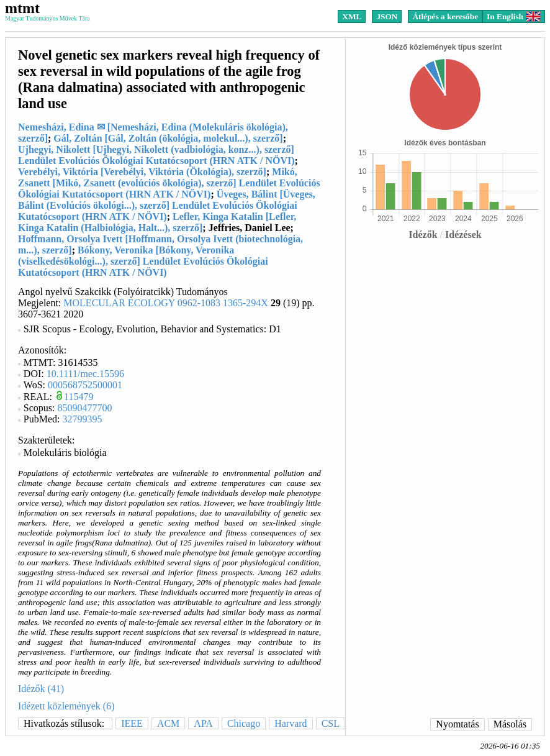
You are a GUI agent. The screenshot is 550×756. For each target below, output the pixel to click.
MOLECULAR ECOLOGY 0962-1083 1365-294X (166, 303)
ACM (168, 723)
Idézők (423, 235)
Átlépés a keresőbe (445, 16)
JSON (387, 16)
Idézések (463, 235)
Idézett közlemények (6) (66, 706)
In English (514, 16)
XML (352, 16)
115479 (79, 397)
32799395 (83, 419)
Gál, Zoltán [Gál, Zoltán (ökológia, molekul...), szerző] (168, 138)
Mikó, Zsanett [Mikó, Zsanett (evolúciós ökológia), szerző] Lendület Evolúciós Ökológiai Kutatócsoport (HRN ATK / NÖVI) (169, 183)
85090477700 (85, 408)
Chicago (244, 723)
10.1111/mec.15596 (85, 374)
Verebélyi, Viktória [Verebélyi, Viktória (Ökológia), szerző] (142, 172)
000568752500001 (85, 385)
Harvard (291, 723)
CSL (331, 723)
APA (203, 723)
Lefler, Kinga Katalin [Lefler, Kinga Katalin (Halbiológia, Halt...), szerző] (157, 222)
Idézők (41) (41, 689)
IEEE (132, 723)
